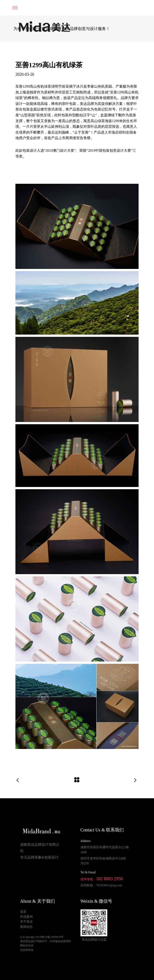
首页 (23, 912)
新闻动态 (26, 927)
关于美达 (26, 922)
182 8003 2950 (110, 879)
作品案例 (26, 917)
